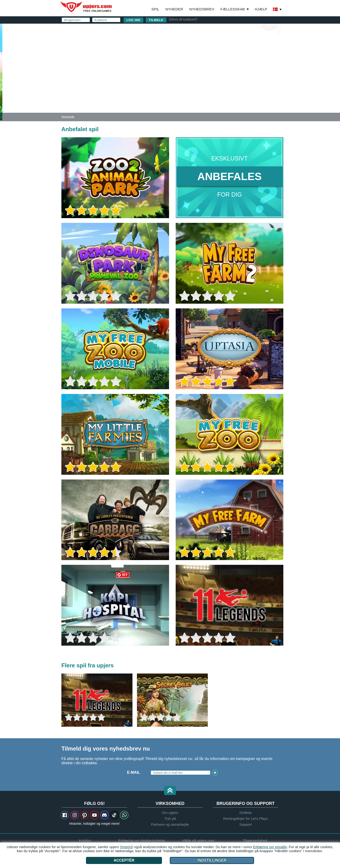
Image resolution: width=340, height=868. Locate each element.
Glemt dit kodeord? (183, 19)
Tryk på (170, 818)
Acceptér (124, 860)
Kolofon (85, 840)
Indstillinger (212, 860)
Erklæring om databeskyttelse (218, 84)
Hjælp (261, 9)
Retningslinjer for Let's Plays (246, 818)
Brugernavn (195, 42)
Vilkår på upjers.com (251, 80)
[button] (170, 791)
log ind (216, 30)
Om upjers (170, 813)
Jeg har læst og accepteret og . (228, 82)
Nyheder (174, 9)
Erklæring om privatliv (270, 847)
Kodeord (191, 61)
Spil (155, 9)
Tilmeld (156, 20)
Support (246, 824)
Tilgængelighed (255, 840)
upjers (86, 7)
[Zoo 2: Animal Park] (1, 72)
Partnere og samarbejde (170, 824)
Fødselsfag (195, 70)
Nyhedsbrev (202, 9)
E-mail (188, 51)
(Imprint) (127, 847)
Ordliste (246, 813)
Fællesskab (233, 9)
